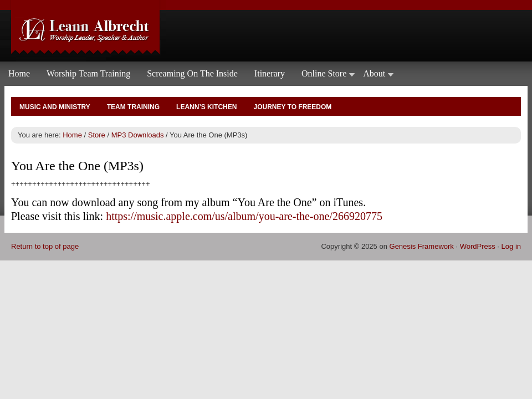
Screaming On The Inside (192, 73)
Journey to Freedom (292, 107)
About (374, 76)
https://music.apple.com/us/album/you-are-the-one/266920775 (244, 216)
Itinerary (270, 73)
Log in (511, 246)
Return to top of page (45, 246)
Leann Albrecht (266, 31)
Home (19, 73)
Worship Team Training (88, 73)
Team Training (133, 107)
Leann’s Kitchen (206, 107)
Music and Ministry (55, 107)
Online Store (324, 76)
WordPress (478, 246)
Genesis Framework (422, 246)
